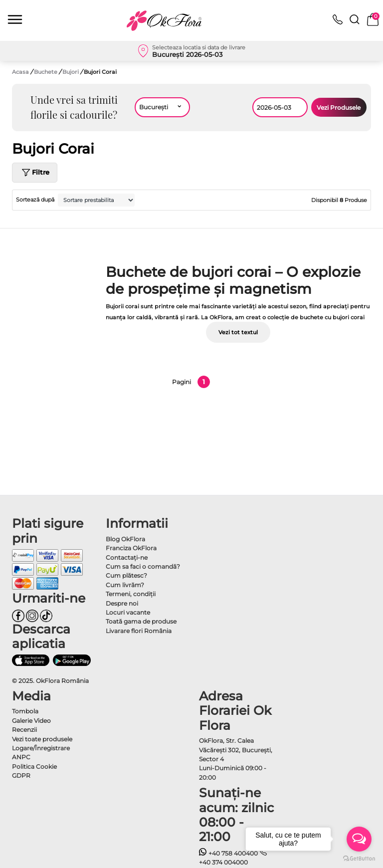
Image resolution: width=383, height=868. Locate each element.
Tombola (25, 711)
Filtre (35, 173)
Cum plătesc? (126, 575)
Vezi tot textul (238, 332)
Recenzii (24, 730)
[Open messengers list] (359, 839)
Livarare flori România (139, 631)
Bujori (71, 72)
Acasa (20, 72)
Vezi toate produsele (42, 739)
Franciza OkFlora (131, 548)
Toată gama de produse (141, 621)
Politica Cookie (34, 766)
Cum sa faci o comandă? (143, 566)
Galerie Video (31, 721)
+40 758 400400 (228, 853)
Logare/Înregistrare (41, 748)
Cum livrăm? (125, 585)
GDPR (21, 775)
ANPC (21, 757)
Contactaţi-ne (127, 557)
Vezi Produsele (339, 108)
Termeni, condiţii (131, 594)
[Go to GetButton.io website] (359, 858)
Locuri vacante (128, 612)
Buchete (46, 72)
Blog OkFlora (125, 539)
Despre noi (122, 603)
